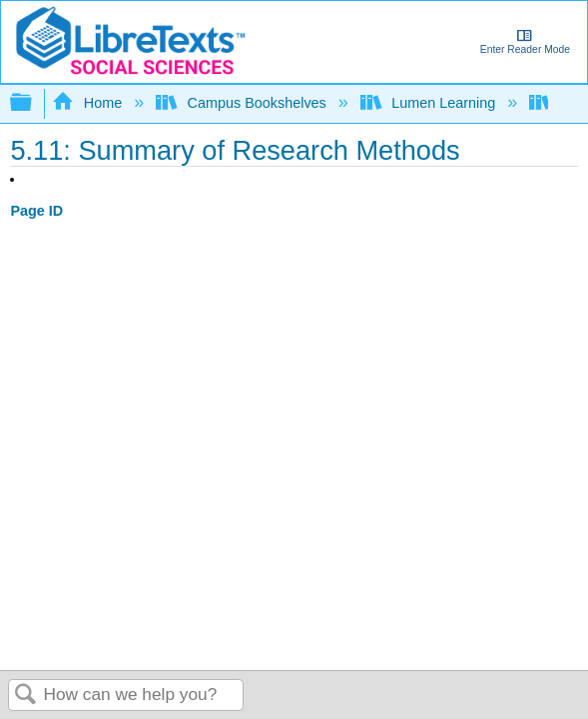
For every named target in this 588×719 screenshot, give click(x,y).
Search (26, 696)
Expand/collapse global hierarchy (34, 103)
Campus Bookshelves (243, 103)
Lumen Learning (430, 103)
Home (89, 103)
